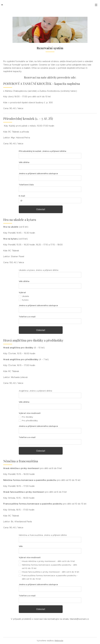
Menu (96, 5)
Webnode (59, 641)
